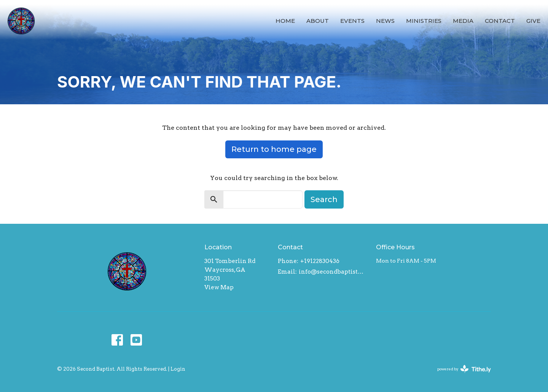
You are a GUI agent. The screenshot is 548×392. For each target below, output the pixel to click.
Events (352, 21)
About (318, 21)
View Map (219, 287)
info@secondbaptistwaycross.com (334, 272)
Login (178, 369)
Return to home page (274, 149)
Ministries (424, 21)
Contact (500, 21)
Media (463, 21)
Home (285, 21)
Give (533, 21)
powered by (464, 369)
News (385, 21)
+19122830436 (320, 261)
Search (324, 199)
